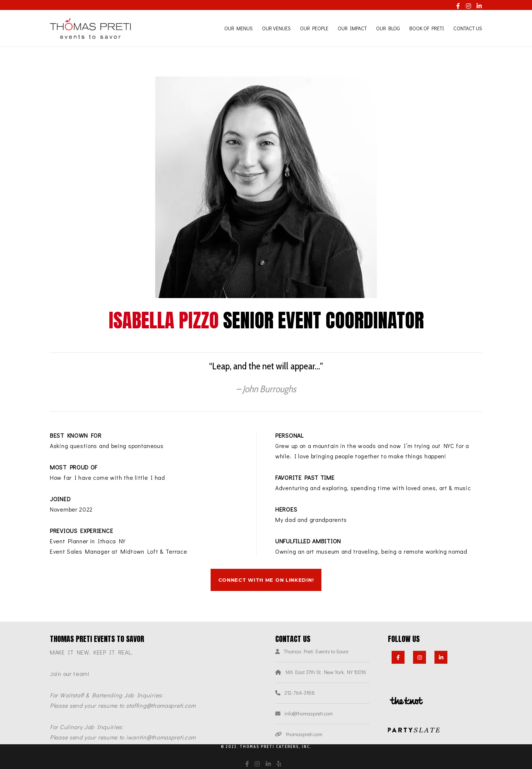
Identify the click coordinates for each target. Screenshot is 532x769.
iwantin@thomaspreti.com (161, 737)
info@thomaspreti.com (309, 713)
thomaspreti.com (304, 734)
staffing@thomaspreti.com (161, 705)
